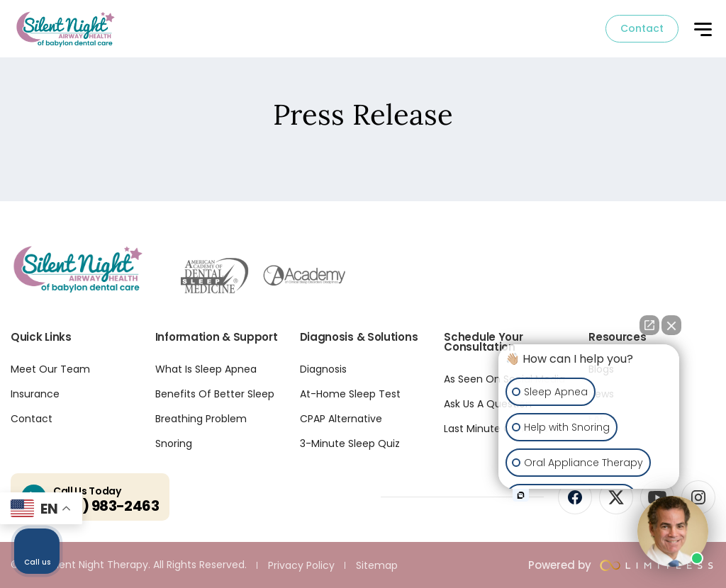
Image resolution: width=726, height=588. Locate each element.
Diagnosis (323, 369)
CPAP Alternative (341, 419)
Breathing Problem (201, 419)
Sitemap (377, 565)
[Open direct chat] (649, 325)
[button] (702, 30)
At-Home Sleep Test (350, 394)
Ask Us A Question (488, 404)
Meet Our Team (50, 369)
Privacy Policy (301, 565)
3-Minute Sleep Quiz (350, 443)
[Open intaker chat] (521, 495)
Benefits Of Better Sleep (215, 394)
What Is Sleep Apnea (206, 369)
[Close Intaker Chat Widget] (671, 325)
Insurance (35, 394)
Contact (642, 28)
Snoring (174, 443)
